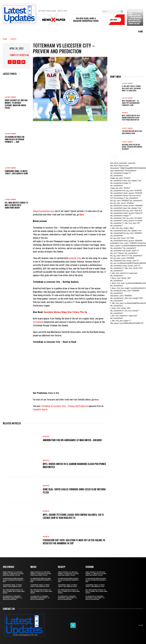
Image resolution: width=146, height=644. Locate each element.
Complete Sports (40, 409)
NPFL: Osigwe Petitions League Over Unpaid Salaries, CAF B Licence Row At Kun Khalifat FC (73, 516)
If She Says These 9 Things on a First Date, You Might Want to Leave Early (132, 88)
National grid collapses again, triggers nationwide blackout (132, 147)
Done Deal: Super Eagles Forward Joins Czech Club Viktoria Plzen (74, 491)
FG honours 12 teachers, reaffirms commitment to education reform (12, 598)
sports (13, 39)
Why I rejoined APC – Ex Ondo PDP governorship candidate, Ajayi (131, 103)
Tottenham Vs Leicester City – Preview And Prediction (65, 406)
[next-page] (116, 157)
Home (5, 39)
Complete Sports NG (19, 55)
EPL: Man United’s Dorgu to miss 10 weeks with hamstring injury (16, 205)
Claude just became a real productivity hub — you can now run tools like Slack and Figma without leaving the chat (135, 17)
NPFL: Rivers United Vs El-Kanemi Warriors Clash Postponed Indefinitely (74, 465)
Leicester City (75, 258)
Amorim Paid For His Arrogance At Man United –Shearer (72, 440)
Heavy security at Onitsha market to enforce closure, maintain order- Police (16, 104)
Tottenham (38, 322)
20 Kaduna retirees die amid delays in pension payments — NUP (15, 139)
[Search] (122, 12)
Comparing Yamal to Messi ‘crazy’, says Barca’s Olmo (16, 172)
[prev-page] (112, 157)
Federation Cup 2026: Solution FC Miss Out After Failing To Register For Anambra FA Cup (74, 542)
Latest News (10, 97)
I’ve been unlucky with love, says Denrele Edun (132, 132)
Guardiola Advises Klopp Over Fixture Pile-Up (65, 312)
